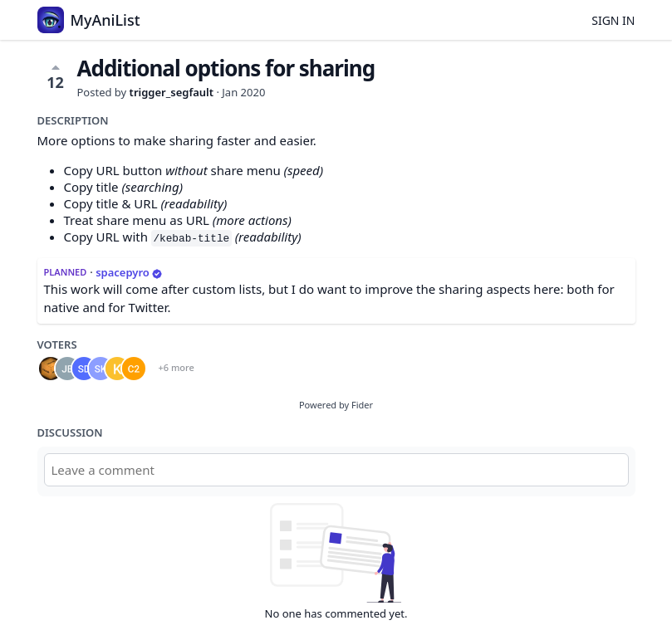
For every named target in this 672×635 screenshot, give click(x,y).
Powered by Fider (336, 405)
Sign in (613, 20)
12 (55, 76)
